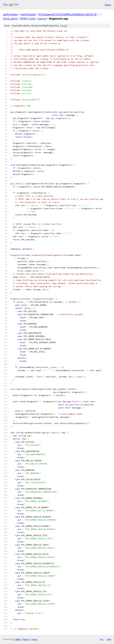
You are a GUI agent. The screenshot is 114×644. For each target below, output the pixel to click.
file (64, 26)
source (42, 19)
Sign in (108, 5)
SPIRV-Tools (28, 19)
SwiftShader (28, 14)
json (109, 639)
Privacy (26, 639)
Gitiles (18, 639)
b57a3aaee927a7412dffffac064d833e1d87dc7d (67, 14)
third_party (10, 19)
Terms (34, 639)
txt (102, 639)
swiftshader (11, 14)
